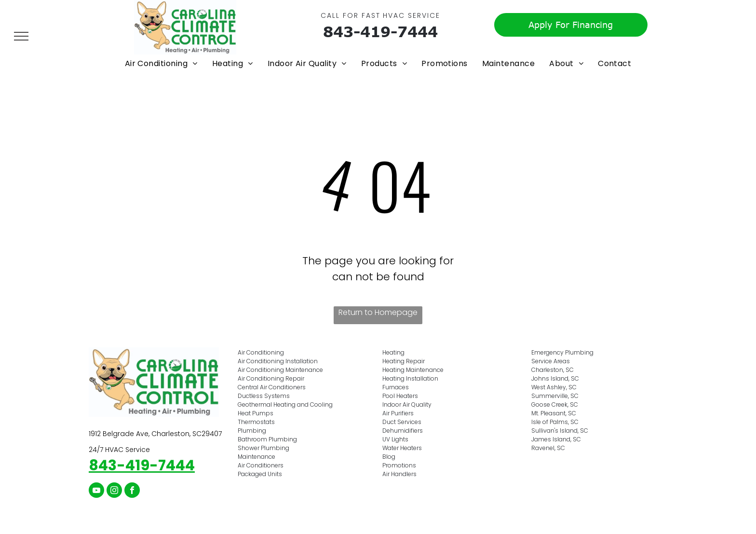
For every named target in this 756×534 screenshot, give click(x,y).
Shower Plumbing (263, 448)
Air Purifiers (398, 413)
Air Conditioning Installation (278, 361)
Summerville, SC (555, 396)
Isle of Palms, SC (555, 422)
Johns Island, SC (555, 378)
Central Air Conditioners (272, 387)
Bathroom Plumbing (267, 439)
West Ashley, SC (554, 387)
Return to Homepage (378, 312)
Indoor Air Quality (407, 404)
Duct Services (402, 422)
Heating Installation (410, 378)
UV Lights (395, 439)
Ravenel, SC (548, 448)
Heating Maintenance (413, 370)
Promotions (399, 465)
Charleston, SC (553, 370)
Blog (389, 457)
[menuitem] (161, 63)
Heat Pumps (256, 413)
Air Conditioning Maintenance (280, 370)
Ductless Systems (264, 396)
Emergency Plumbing (562, 352)
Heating (393, 352)
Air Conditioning (261, 352)
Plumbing (252, 431)
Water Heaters (402, 448)
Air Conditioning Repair (271, 378)
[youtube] (96, 491)
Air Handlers (399, 474)
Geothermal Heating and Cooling (285, 404)
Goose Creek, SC (555, 404)
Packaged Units (260, 474)
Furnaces (396, 387)
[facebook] (132, 491)
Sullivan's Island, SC (560, 431)
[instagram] (114, 491)
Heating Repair (404, 361)
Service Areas (551, 361)
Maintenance (256, 457)
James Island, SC (556, 439)
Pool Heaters (400, 396)
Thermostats (256, 422)
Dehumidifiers (403, 431)
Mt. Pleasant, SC (554, 413)
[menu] (21, 36)
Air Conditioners (261, 465)
